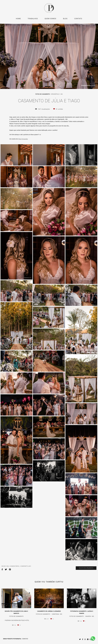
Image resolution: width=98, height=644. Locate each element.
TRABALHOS (33, 19)
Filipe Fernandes (23, 139)
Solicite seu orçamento (86, 568)
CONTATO (78, 19)
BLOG (65, 19)
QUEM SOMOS (50, 19)
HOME (18, 19)
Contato (25, 639)
